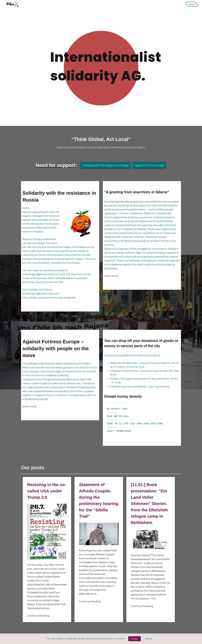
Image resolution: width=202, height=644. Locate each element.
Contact (192, 4)
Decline (149, 639)
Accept (135, 639)
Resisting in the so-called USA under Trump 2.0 (47, 491)
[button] (111, 276)
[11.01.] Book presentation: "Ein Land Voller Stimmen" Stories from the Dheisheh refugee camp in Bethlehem (149, 504)
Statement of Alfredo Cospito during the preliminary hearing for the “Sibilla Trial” (98, 500)
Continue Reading (38, 616)
